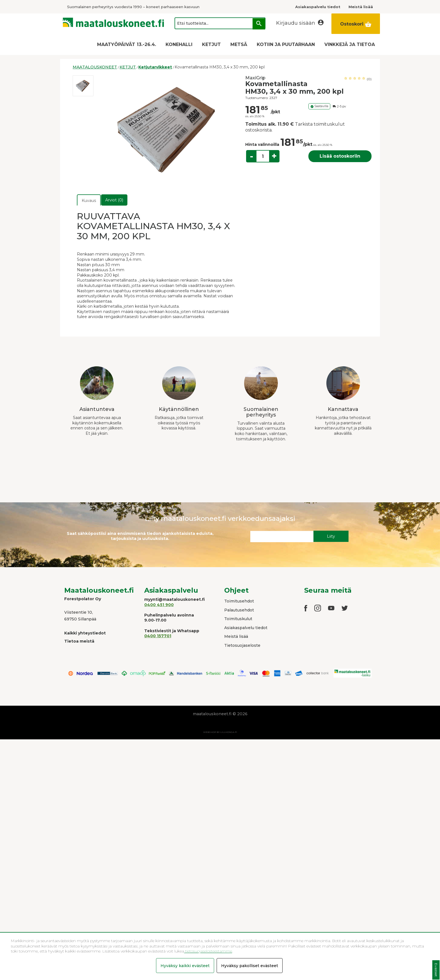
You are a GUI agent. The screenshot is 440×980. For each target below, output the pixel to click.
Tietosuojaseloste (242, 645)
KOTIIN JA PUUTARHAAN (286, 44)
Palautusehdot (239, 610)
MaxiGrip (255, 78)
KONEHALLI (179, 44)
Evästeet (436, 970)
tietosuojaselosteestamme (208, 951)
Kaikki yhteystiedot (85, 633)
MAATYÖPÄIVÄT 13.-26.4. (127, 44)
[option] (83, 86)
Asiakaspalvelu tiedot (246, 628)
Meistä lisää (236, 636)
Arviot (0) (114, 200)
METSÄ (239, 44)
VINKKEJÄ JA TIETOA (350, 44)
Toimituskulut (238, 619)
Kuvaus (89, 201)
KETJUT (211, 44)
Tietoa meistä (79, 641)
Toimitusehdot (239, 601)
